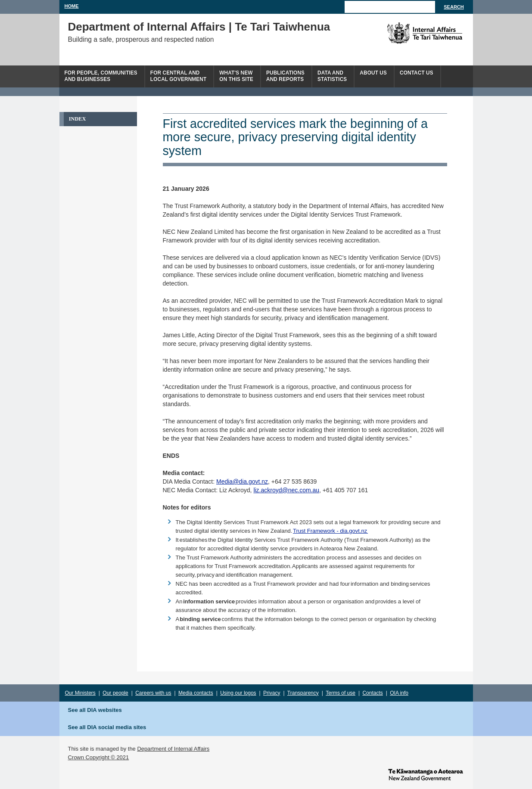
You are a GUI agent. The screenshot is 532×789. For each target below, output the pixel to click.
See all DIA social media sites (107, 727)
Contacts (372, 693)
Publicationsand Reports (285, 76)
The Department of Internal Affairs (405, 33)
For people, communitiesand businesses (101, 76)
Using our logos (238, 693)
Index (78, 119)
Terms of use (341, 693)
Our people (115, 693)
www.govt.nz (426, 774)
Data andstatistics (332, 76)
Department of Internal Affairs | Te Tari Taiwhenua (199, 27)
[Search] (390, 7)
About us (373, 73)
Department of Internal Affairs (173, 749)
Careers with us (153, 693)
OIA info (399, 693)
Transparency (303, 693)
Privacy (272, 693)
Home (72, 6)
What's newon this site (236, 76)
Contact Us (417, 73)
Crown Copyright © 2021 (99, 757)
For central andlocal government (178, 76)
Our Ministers (80, 693)
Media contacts (196, 693)
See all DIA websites (95, 710)
